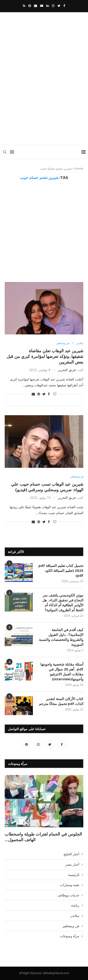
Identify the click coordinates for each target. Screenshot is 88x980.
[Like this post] (55, 394)
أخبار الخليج (71, 854)
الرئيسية (74, 875)
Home (79, 168)
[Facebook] (64, 6)
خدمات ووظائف (68, 895)
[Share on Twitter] (44, 394)
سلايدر (80, 343)
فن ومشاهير (63, 343)
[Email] (36, 6)
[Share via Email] (33, 394)
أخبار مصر (72, 864)
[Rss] (24, 6)
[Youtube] (42, 6)
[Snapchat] (30, 6)
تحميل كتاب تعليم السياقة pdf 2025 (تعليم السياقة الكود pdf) (61, 570)
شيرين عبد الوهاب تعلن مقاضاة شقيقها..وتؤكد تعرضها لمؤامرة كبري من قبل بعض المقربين (45, 356)
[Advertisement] (44, 94)
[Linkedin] (48, 6)
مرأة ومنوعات (70, 936)
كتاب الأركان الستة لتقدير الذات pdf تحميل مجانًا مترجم (61, 701)
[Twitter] (59, 6)
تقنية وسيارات (70, 885)
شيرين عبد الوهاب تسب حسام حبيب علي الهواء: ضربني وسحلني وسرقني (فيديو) (47, 487)
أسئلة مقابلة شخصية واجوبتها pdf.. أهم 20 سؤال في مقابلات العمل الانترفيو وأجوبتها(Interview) (62, 672)
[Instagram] (53, 6)
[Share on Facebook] (49, 394)
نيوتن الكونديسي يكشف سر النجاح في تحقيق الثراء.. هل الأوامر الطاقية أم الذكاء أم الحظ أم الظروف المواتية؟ (63, 602)
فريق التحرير (67, 370)
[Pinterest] (27, 744)
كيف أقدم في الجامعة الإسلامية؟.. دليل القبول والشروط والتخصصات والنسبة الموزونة (61, 637)
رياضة (75, 905)
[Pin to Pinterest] (39, 394)
